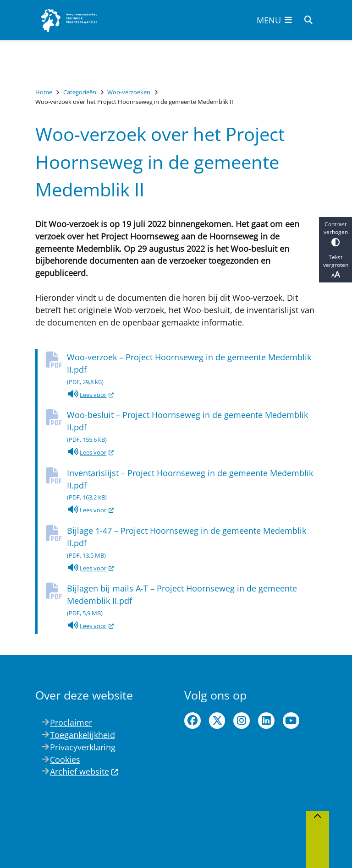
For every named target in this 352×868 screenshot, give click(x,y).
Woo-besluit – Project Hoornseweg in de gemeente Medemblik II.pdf (192, 428)
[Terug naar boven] (318, 839)
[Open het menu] (275, 20)
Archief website (84, 771)
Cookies (65, 759)
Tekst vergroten (335, 266)
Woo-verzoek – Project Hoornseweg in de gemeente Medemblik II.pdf (192, 370)
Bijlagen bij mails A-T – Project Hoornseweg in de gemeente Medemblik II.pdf (192, 601)
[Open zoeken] (308, 20)
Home (44, 92)
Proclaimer (71, 722)
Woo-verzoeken (129, 92)
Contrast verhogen (335, 233)
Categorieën (80, 92)
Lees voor (91, 395)
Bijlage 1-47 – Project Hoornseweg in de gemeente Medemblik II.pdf (192, 543)
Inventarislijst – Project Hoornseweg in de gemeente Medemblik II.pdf (192, 486)
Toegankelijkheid (82, 735)
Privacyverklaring (83, 747)
